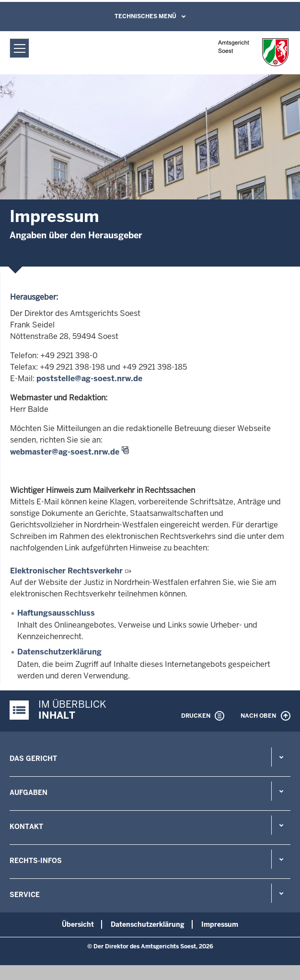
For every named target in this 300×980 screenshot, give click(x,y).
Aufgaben (29, 793)
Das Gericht (33, 758)
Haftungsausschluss (56, 613)
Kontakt (26, 827)
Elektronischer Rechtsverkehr (66, 571)
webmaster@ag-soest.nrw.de (65, 452)
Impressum (220, 924)
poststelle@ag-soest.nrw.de (89, 379)
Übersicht (78, 924)
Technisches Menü (145, 16)
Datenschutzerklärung (59, 652)
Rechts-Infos (36, 861)
